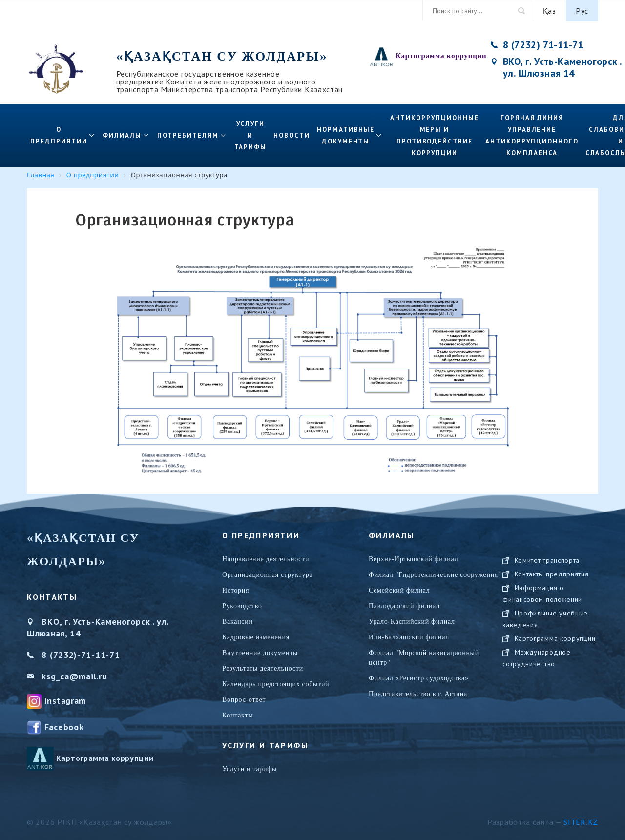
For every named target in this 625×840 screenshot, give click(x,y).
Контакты (238, 715)
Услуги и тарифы (251, 135)
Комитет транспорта (547, 570)
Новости (292, 135)
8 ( (47, 655)
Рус (582, 11)
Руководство (242, 606)
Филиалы (122, 135)
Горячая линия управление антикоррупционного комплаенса (532, 135)
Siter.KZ (581, 822)
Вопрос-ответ (244, 700)
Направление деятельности (266, 559)
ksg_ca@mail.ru (74, 676)
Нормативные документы (346, 135)
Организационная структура (268, 575)
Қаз (550, 11)
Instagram (65, 701)
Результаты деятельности (263, 668)
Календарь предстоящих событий (276, 684)
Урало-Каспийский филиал (412, 622)
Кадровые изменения (256, 637)
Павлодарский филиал (404, 606)
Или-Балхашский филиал (409, 637)
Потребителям (188, 135)
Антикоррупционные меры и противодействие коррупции (434, 135)
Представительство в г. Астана (418, 694)
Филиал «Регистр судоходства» (419, 678)
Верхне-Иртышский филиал (413, 559)
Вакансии (238, 622)
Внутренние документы (260, 653)
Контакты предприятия (552, 584)
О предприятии (59, 135)
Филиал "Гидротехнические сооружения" (435, 575)
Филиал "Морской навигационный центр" (424, 658)
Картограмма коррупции (441, 56)
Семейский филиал (399, 590)
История (236, 590)
